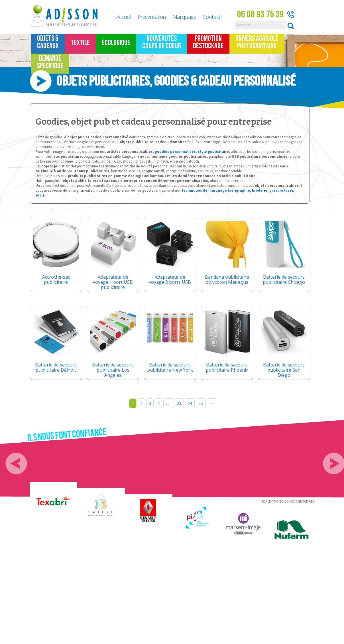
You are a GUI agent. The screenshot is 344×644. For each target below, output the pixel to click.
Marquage (184, 17)
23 (179, 403)
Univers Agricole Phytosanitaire (257, 42)
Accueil (124, 17)
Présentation (152, 17)
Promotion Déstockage (208, 42)
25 (201, 403)
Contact (211, 17)
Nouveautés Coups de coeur (162, 42)
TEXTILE (80, 43)
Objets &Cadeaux (48, 42)
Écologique (116, 43)
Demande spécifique (50, 62)
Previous (16, 463)
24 (190, 403)
